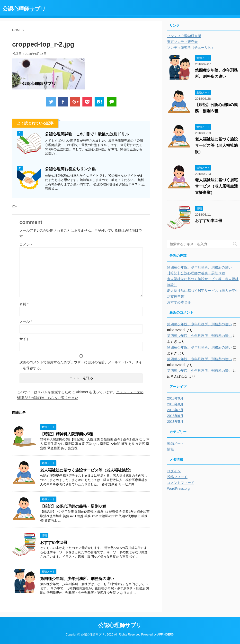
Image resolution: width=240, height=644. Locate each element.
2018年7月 (175, 410)
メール (26, 321)
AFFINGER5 (165, 635)
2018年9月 (175, 398)
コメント (26, 245)
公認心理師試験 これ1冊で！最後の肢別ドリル (87, 134)
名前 (24, 304)
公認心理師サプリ (24, 9)
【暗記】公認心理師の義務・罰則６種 (73, 506)
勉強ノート (176, 443)
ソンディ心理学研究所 (184, 36)
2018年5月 (175, 422)
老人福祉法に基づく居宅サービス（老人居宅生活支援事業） (216, 186)
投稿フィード (177, 477)
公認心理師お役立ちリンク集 (70, 169)
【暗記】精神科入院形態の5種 (67, 434)
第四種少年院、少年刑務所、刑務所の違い (77, 579)
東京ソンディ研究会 (182, 42)
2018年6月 (175, 416)
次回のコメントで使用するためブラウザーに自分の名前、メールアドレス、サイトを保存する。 (81, 365)
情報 (170, 449)
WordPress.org (178, 489)
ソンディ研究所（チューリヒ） (191, 48)
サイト (25, 339)
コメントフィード (181, 483)
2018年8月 (175, 404)
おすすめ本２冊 (54, 542)
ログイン (174, 471)
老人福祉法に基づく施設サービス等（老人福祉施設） (87, 470)
